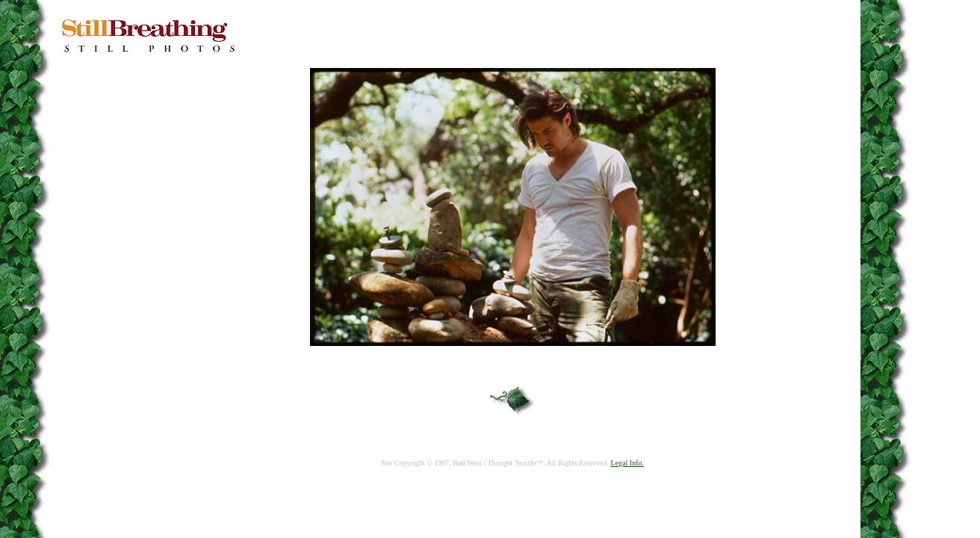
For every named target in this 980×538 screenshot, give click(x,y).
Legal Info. (627, 463)
